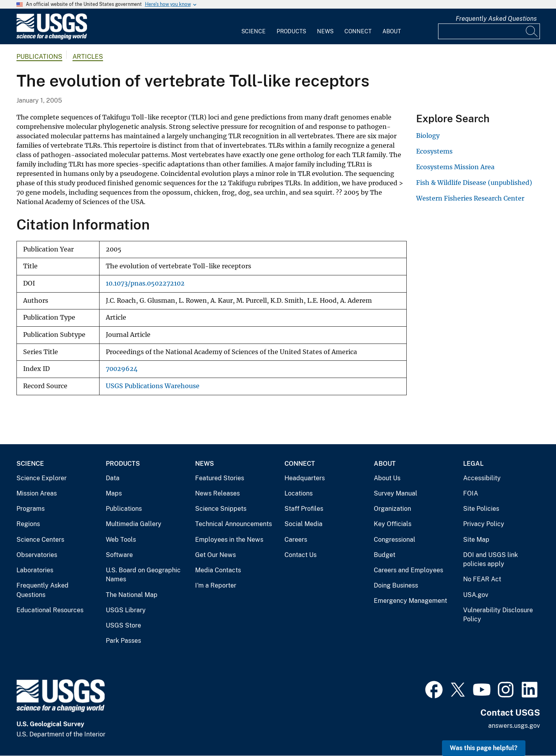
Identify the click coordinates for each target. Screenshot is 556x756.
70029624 (122, 369)
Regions (28, 524)
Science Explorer (42, 478)
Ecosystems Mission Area (455, 167)
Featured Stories (220, 478)
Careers (296, 540)
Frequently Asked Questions (496, 19)
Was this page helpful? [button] (484, 748)
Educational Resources (50, 610)
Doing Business (396, 585)
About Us (387, 478)
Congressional (395, 540)
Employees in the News (229, 540)
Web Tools (121, 540)
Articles (88, 57)
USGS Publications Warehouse (153, 386)
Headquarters (305, 478)
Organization (392, 509)
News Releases (217, 493)
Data (113, 478)
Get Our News (216, 555)
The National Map (132, 595)
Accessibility (482, 478)
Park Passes (123, 641)
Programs (31, 509)
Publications (39, 57)
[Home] (52, 38)
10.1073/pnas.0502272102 (145, 283)
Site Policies (481, 509)
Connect (358, 31)
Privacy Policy (484, 524)
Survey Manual (396, 493)
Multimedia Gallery (134, 524)
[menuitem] (254, 27)
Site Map (476, 540)
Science (254, 31)
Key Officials (393, 524)
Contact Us (301, 555)
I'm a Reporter (216, 585)
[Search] (532, 31)
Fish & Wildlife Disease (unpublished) (474, 183)
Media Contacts (218, 570)
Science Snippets (221, 509)
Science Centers (40, 540)
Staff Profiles (304, 509)
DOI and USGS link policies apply (491, 560)
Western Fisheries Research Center (470, 198)
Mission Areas (37, 493)
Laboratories (35, 570)
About (392, 31)
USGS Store (123, 625)
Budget (385, 555)
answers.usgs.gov (514, 726)
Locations (299, 493)
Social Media (303, 524)
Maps (114, 493)
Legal (473, 464)
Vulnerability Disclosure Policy (498, 615)
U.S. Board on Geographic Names (143, 575)
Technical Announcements (234, 524)
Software (119, 555)
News (325, 31)
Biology (428, 136)
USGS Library (126, 610)
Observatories (37, 555)
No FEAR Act (482, 579)
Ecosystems (434, 151)
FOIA (471, 493)
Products (291, 31)
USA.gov (476, 595)
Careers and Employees (408, 570)
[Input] (489, 31)
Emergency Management (410, 601)
